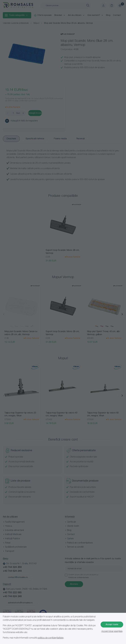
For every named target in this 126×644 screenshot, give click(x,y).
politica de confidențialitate (50, 638)
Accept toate (112, 625)
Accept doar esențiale (112, 631)
